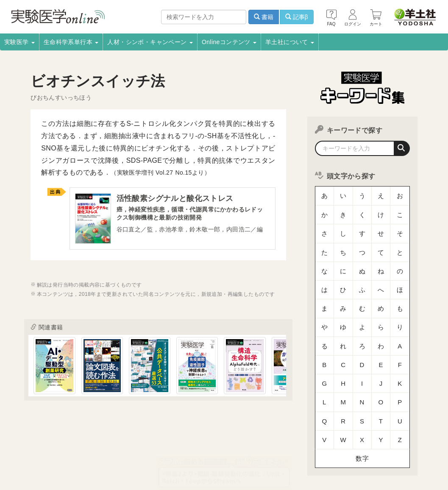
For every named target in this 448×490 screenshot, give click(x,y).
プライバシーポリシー (334, 447)
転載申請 (285, 447)
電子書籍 (127, 447)
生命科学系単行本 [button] (71, 42)
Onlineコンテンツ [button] (229, 42)
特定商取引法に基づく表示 (124, 459)
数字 (362, 383)
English (242, 459)
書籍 (264, 17)
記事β (297, 17)
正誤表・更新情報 (241, 447)
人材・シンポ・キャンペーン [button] (150, 42)
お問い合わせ (206, 459)
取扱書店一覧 (88, 447)
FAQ (173, 459)
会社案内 (17, 447)
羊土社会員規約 (390, 447)
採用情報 (50, 447)
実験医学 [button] (19, 42)
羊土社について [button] (290, 42)
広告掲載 (198, 447)
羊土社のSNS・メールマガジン (43, 459)
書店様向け (162, 447)
